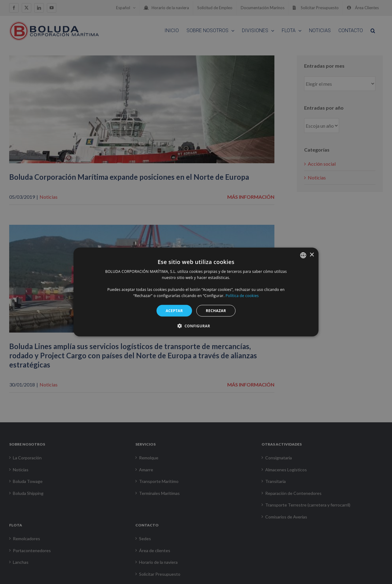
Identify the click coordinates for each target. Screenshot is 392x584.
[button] (196, 326)
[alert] (196, 292)
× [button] (312, 255)
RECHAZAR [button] (216, 310)
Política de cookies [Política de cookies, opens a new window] (242, 296)
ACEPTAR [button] (174, 310)
